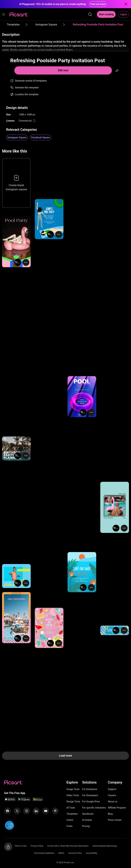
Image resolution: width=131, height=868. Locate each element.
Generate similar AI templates (31, 81)
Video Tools (73, 795)
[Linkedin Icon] (36, 811)
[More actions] (59, 234)
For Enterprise (90, 789)
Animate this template (27, 88)
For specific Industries (94, 808)
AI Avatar (87, 820)
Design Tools (73, 801)
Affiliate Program (117, 808)
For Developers (90, 795)
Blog (110, 814)
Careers (112, 795)
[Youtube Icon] (46, 811)
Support (112, 789)
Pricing (86, 826)
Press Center (115, 820)
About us (113, 801)
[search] (90, 14)
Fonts (70, 826)
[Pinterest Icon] (55, 811)
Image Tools (73, 789)
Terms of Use (21, 846)
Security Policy (75, 853)
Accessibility (92, 853)
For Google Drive (91, 801)
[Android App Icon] (24, 800)
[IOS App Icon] (10, 800)
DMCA (61, 853)
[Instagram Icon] (27, 811)
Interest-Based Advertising (105, 846)
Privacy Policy (37, 846)
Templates (72, 814)
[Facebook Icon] (8, 811)
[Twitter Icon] (17, 811)
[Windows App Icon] (38, 800)
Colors (70, 820)
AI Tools (71, 808)
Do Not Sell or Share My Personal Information (68, 846)
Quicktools (88, 814)
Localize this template (27, 94)
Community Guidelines (44, 853)
